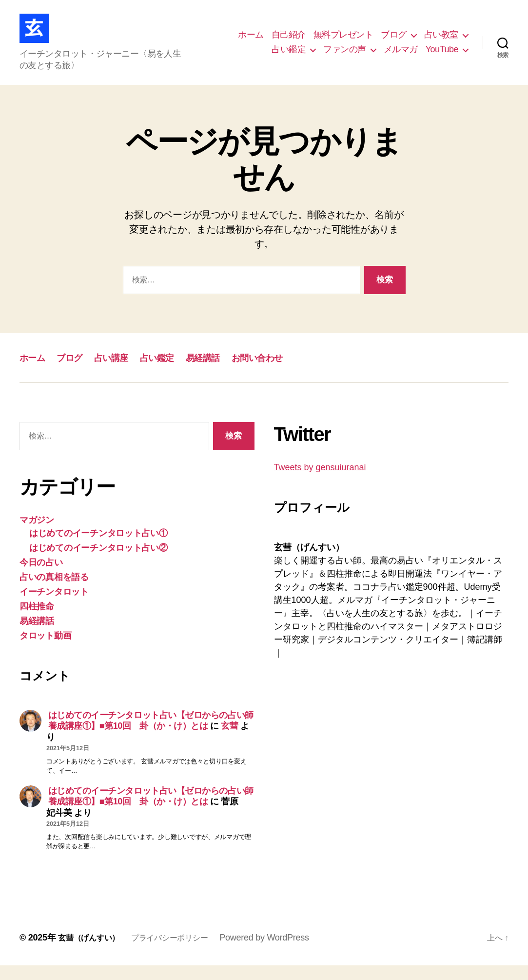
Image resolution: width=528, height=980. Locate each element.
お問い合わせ (292, 372)
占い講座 (126, 372)
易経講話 (229, 372)
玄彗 (229, 740)
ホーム (251, 42)
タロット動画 (45, 650)
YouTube (442, 57)
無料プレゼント (343, 42)
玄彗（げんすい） (93, 952)
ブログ (394, 42)
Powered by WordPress (282, 952)
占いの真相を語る (54, 592)
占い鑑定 (289, 57)
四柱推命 (37, 621)
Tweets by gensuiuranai (320, 482)
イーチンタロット (54, 606)
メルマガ (401, 57)
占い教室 (441, 42)
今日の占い (41, 577)
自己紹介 (289, 42)
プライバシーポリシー (182, 952)
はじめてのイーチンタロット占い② (98, 562)
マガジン (37, 535)
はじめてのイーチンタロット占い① (98, 548)
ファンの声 (345, 57)
